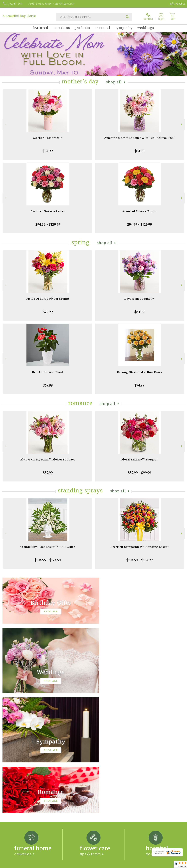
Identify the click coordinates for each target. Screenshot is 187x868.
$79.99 (48, 312)
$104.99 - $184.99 (140, 560)
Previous (5, 124)
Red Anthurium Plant (48, 372)
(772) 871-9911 (15, 4)
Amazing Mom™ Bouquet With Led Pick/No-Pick (139, 138)
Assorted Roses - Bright (140, 211)
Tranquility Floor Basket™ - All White (48, 547)
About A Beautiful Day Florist (20, 756)
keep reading (111, 762)
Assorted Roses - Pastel (48, 211)
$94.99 (139, 385)
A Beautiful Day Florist (19, 16)
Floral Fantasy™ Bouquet (140, 460)
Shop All (114, 82)
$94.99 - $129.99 (48, 224)
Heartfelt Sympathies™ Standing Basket (140, 547)
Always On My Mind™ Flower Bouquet (48, 460)
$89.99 (48, 473)
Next (182, 124)
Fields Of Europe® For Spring (48, 299)
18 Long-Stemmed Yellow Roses (140, 372)
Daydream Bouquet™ (139, 299)
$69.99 (48, 385)
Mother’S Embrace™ (48, 138)
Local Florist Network (157, 865)
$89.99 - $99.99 (139, 473)
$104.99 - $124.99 (48, 560)
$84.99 (48, 151)
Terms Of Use (119, 865)
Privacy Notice (136, 865)
